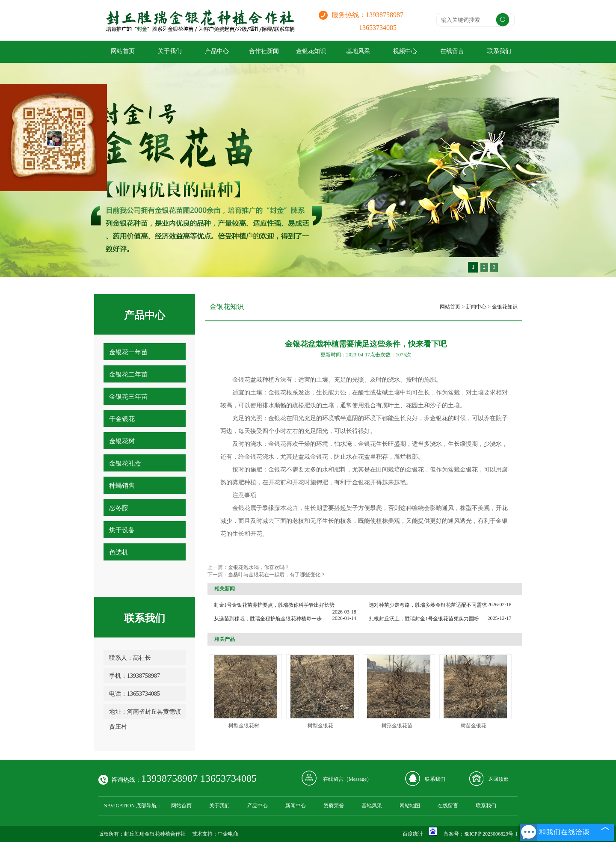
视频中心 (405, 51)
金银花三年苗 (128, 397)
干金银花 (122, 419)
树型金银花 (320, 726)
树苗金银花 (474, 726)
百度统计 (413, 834)
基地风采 (358, 51)
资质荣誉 (334, 806)
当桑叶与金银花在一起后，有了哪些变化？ (277, 575)
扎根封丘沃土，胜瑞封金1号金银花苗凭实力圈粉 (424, 619)
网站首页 (123, 51)
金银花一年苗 (128, 352)
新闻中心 (476, 307)
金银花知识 (311, 51)
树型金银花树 (244, 726)
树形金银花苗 (397, 726)
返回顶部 (498, 779)
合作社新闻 (264, 51)
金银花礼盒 (125, 463)
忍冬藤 (119, 508)
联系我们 (499, 51)
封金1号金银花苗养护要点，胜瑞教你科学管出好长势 (274, 605)
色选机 (119, 552)
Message (358, 779)
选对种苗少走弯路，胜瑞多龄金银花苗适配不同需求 (428, 605)
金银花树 (122, 441)
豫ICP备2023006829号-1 (491, 834)
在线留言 (452, 51)
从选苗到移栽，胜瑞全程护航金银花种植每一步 (268, 619)
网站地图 (410, 806)
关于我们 (170, 51)
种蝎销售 (122, 486)
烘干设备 (122, 530)
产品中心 (217, 51)
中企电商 (228, 834)
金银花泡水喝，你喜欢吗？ (259, 567)
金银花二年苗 (128, 374)
